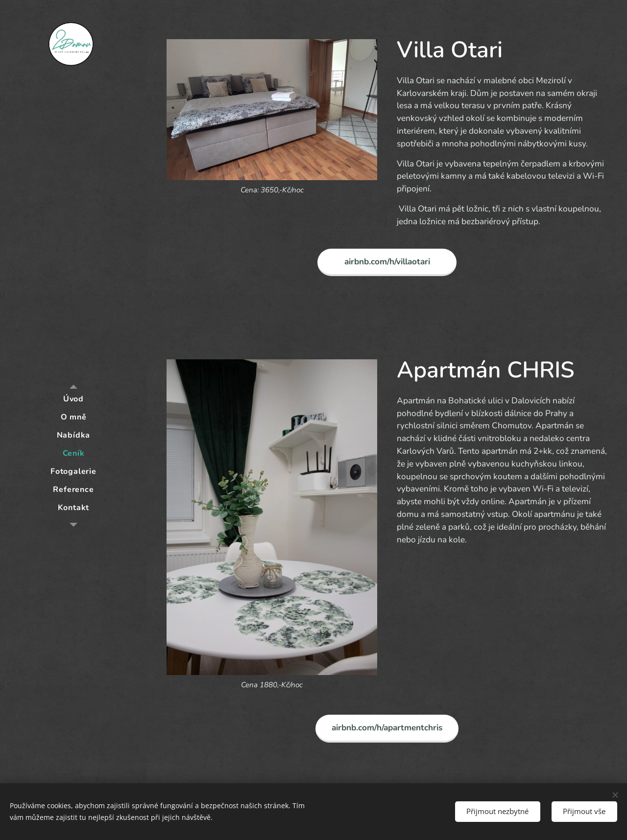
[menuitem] (73, 399)
